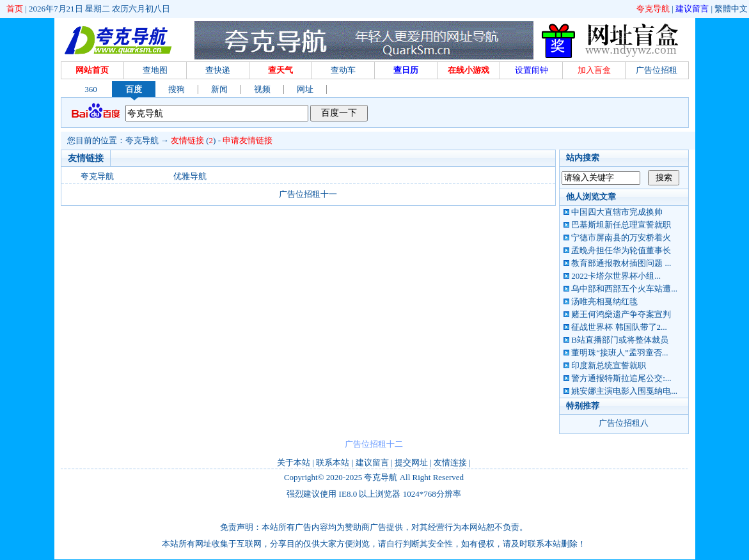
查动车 (343, 70)
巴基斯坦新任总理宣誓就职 (621, 225)
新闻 (219, 89)
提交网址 (411, 463)
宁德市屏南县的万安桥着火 (621, 237)
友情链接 (187, 140)
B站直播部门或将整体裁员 (620, 340)
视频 (262, 89)
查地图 (155, 70)
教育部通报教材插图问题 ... (621, 263)
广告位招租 (657, 70)
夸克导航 (653, 9)
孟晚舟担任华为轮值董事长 (621, 250)
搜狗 (177, 89)
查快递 (218, 70)
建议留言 (692, 9)
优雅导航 (190, 176)
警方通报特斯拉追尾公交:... (621, 378)
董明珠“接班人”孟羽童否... (619, 353)
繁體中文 (731, 9)
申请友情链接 (248, 140)
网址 (305, 89)
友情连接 (450, 463)
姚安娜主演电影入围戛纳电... (624, 391)
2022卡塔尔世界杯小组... (616, 276)
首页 (15, 9)
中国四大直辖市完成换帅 (617, 212)
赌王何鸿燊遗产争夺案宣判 (621, 314)
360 (91, 89)
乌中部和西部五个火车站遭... (624, 289)
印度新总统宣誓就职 (609, 365)
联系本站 (333, 463)
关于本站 (294, 463)
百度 (134, 89)
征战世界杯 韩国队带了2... (619, 327)
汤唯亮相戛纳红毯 (604, 301)
